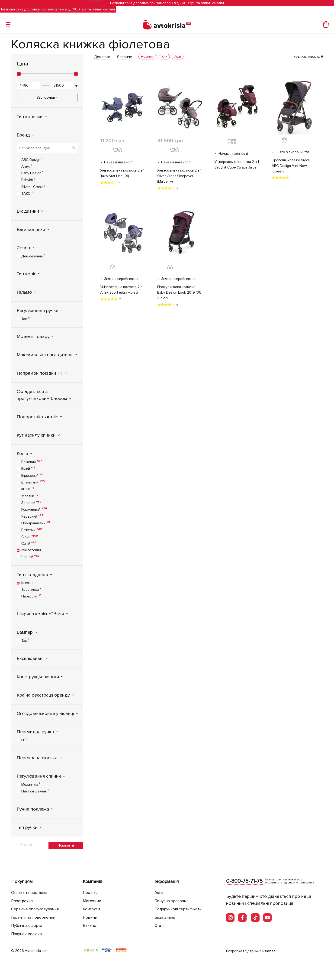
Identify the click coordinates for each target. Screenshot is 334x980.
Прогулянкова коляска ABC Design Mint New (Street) (291, 166)
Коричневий (34, 509)
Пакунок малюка (26, 934)
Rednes (269, 951)
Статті (160, 926)
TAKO (27, 193)
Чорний (30, 557)
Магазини (92, 901)
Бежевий (32, 462)
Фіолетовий (31, 550)
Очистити (28, 845)
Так (26, 319)
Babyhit (28, 180)
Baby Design (32, 173)
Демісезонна (33, 256)
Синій (29, 543)
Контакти (91, 909)
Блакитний (33, 482)
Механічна (31, 784)
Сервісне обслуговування (35, 909)
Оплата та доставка (29, 893)
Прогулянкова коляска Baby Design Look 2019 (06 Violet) (179, 292)
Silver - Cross (33, 187)
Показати (66, 845)
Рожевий (32, 530)
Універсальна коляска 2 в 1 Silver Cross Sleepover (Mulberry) (179, 176)
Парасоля (31, 596)
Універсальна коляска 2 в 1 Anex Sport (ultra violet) (122, 290)
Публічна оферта (27, 926)
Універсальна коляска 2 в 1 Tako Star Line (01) (122, 173)
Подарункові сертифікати (178, 909)
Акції (159, 893)
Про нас (90, 893)
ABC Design (32, 159)
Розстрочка (22, 901)
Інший (27, 489)
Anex (26, 166)
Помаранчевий (36, 523)
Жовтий (30, 496)
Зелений (31, 503)
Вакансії (90, 926)
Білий (28, 468)
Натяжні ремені (35, 791)
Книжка (27, 583)
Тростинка (32, 589)
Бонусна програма (172, 901)
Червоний (32, 516)
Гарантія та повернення (33, 917)
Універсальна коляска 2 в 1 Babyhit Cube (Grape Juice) (237, 165)
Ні (24, 740)
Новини (90, 917)
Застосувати (47, 97)
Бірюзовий (32, 475)
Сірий (30, 537)
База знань (165, 917)
